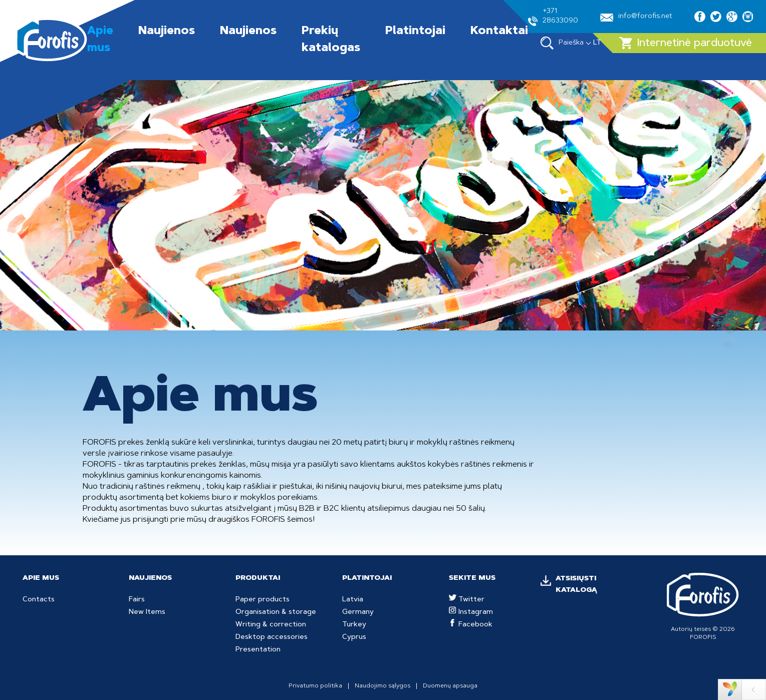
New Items (147, 612)
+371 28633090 (553, 17)
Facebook (471, 625)
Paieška (562, 43)
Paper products (263, 600)
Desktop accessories (272, 637)
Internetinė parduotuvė (686, 43)
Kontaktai (499, 32)
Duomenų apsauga (450, 686)
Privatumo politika (315, 686)
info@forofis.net (636, 17)
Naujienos (167, 32)
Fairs (137, 600)
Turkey (354, 625)
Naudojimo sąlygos (382, 686)
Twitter (467, 600)
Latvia (353, 600)
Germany (358, 612)
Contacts (39, 600)
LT (597, 43)
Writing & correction (271, 625)
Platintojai (415, 32)
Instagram (471, 612)
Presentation (258, 650)
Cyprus (354, 637)
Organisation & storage (276, 612)
